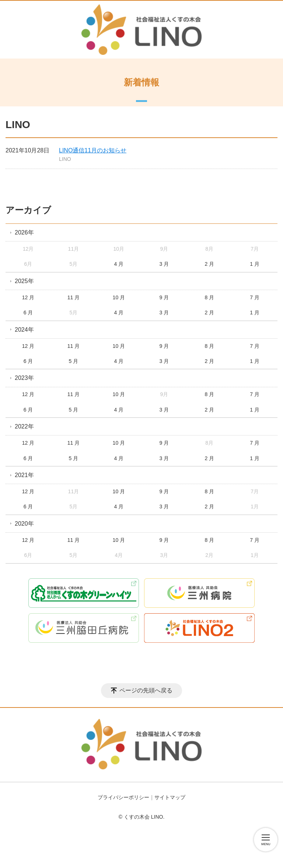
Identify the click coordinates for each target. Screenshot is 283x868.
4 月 (119, 264)
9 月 (164, 297)
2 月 (209, 264)
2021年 (24, 475)
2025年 (24, 281)
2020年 (24, 524)
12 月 (28, 297)
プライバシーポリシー (123, 797)
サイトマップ (170, 797)
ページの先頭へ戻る (146, 690)
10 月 (119, 297)
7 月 (255, 297)
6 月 (28, 313)
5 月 (74, 361)
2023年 (24, 378)
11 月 (74, 297)
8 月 (209, 297)
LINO (65, 159)
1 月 (255, 264)
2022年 (24, 426)
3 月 (164, 264)
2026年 (24, 232)
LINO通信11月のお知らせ (93, 150)
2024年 (24, 330)
